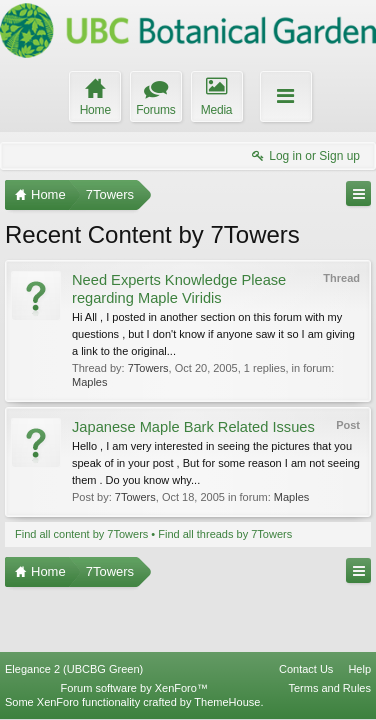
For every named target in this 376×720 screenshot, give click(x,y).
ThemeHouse (227, 702)
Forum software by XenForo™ (134, 688)
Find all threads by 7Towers (225, 534)
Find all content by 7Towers (81, 534)
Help (359, 669)
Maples (89, 382)
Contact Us (306, 669)
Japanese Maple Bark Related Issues (193, 427)
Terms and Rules (329, 688)
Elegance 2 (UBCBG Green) (74, 669)
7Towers (148, 368)
